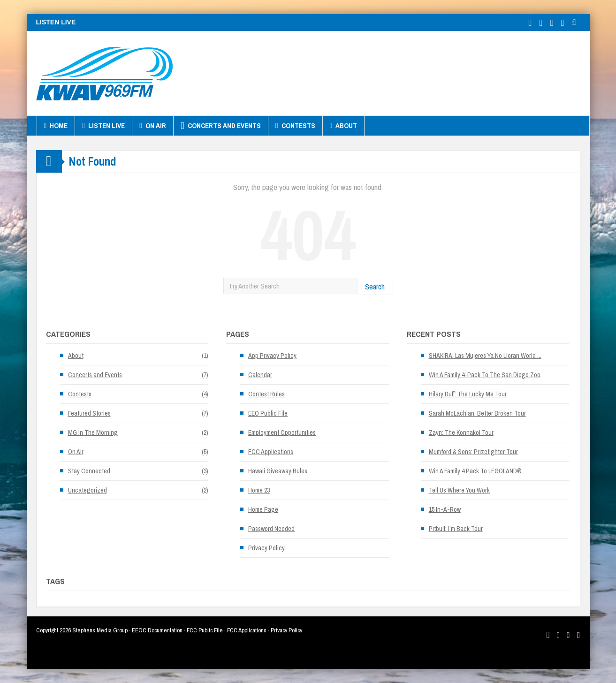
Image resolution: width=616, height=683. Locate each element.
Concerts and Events (221, 126)
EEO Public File (268, 413)
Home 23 (259, 490)
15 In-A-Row (445, 509)
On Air (153, 126)
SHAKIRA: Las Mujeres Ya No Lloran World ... (485, 356)
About (344, 126)
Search (375, 286)
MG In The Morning (93, 433)
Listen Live (103, 126)
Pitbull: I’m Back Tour (456, 529)
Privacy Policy (266, 548)
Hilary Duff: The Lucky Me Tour (468, 394)
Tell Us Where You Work (459, 490)
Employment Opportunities (282, 433)
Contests (295, 126)
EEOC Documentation (157, 630)
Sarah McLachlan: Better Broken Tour (477, 413)
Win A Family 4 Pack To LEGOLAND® (475, 471)
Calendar (260, 375)
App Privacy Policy (272, 356)
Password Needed (271, 529)
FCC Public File (205, 630)
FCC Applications (271, 452)
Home (56, 126)
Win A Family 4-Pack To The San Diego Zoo (485, 375)
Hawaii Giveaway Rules (278, 471)
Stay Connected (89, 471)
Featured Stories (89, 413)
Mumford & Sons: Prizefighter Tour (473, 452)
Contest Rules (266, 394)
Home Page (263, 509)
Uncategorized (87, 490)
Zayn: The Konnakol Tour (461, 433)
